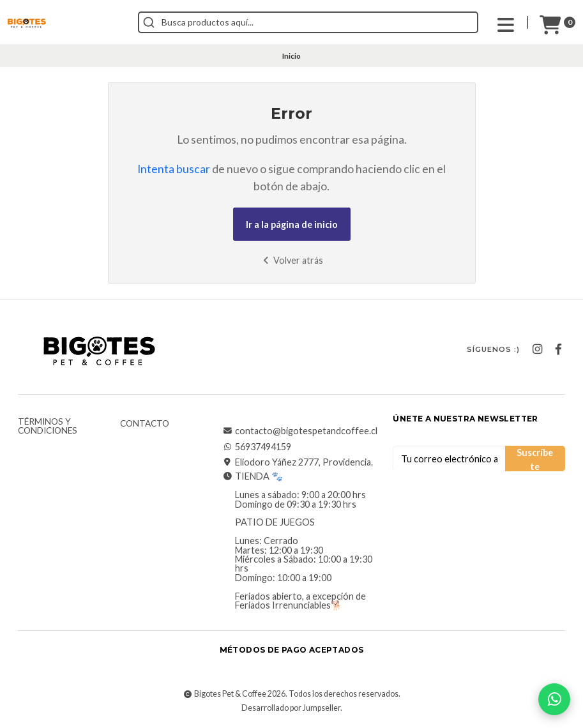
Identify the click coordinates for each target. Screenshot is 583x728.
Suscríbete (535, 459)
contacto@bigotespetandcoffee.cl (300, 431)
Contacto (145, 424)
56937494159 (257, 447)
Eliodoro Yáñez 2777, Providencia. (298, 462)
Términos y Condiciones (48, 426)
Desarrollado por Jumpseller (291, 708)
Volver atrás (291, 260)
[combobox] (308, 22)
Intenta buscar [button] (174, 169)
